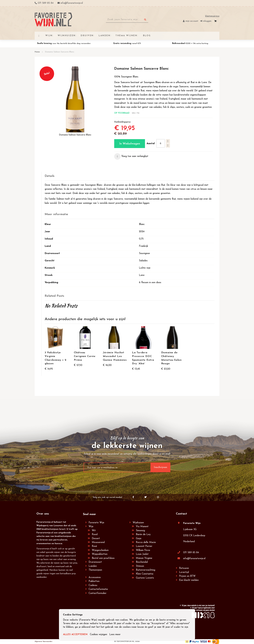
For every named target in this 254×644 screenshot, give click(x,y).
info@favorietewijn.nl (194, 559)
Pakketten (94, 581)
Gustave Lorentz (145, 578)
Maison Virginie (144, 558)
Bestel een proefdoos (103, 558)
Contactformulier (98, 593)
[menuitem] (146, 36)
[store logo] (53, 19)
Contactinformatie (98, 589)
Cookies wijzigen (99, 635)
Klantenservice (212, 16)
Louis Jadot (142, 554)
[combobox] (127, 20)
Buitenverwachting (146, 570)
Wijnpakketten (100, 554)
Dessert (96, 539)
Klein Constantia (145, 574)
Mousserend (98, 542)
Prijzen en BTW (187, 576)
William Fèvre (143, 550)
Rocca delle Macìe (146, 542)
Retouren (184, 568)
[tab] (130, 176)
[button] (131, 156)
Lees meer (115, 635)
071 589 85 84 (191, 553)
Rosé (94, 546)
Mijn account (192, 21)
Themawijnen (95, 570)
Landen (93, 566)
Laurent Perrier (144, 546)
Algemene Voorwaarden (43, 641)
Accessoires (95, 577)
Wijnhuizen (138, 523)
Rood (95, 535)
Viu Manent (142, 527)
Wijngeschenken (100, 550)
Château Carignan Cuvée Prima (85, 356)
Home (37, 52)
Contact (182, 514)
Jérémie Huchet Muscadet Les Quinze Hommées (115, 356)
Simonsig (140, 531)
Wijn (91, 527)
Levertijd (184, 572)
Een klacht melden (189, 580)
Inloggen (207, 21)
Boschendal (142, 562)
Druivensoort (95, 562)
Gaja (139, 539)
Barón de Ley (143, 535)
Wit (94, 531)
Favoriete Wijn (96, 523)
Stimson (140, 566)
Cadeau (93, 585)
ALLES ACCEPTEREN (75, 635)
